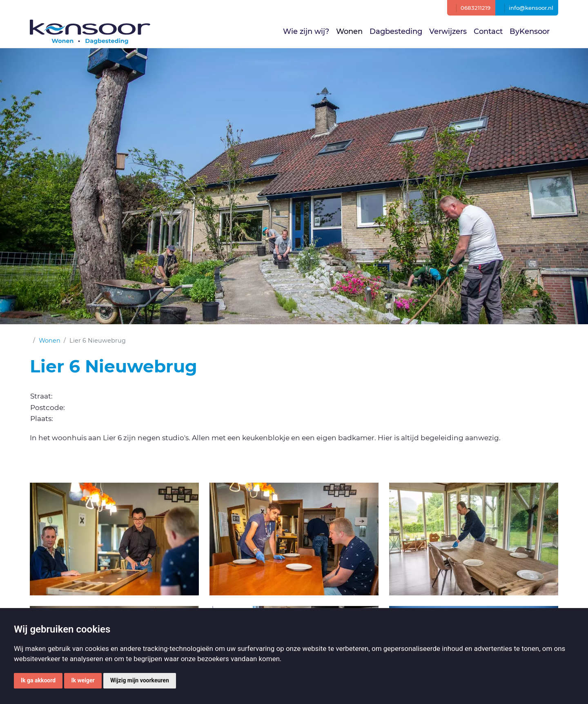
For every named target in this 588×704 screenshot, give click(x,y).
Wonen (349, 31)
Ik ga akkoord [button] (38, 680)
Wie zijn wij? (306, 31)
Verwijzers (448, 31)
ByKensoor (530, 31)
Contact (488, 31)
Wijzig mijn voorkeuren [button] (140, 680)
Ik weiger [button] (83, 680)
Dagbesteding (396, 31)
